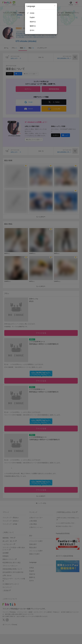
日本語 (32, 13)
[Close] (55, 6)
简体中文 (33, 22)
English (32, 17)
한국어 (32, 30)
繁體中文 (33, 26)
